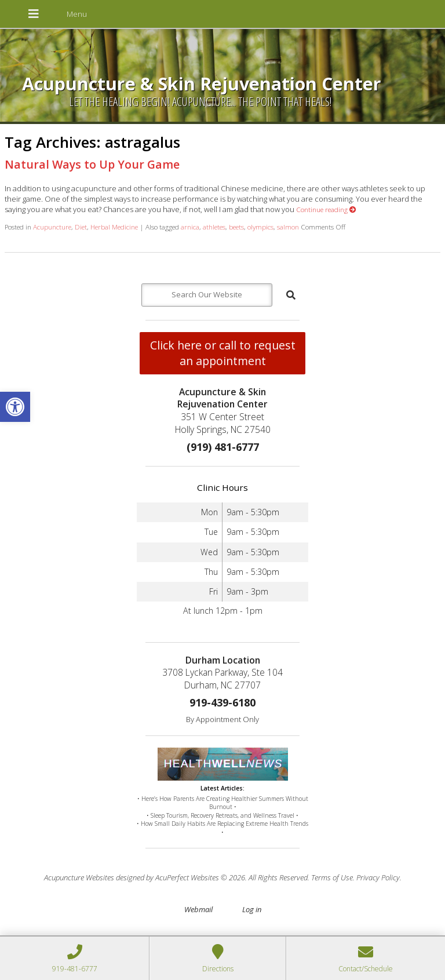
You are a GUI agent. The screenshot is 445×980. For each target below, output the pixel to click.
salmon (288, 227)
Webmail (198, 909)
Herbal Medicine (114, 227)
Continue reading (326, 209)
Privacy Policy (378, 877)
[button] (15, 407)
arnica (190, 227)
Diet (81, 227)
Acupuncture (52, 227)
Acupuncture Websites (79, 877)
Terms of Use (332, 877)
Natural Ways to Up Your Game (92, 164)
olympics (260, 227)
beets (236, 227)
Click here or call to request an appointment (223, 353)
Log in (252, 909)
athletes (214, 227)
